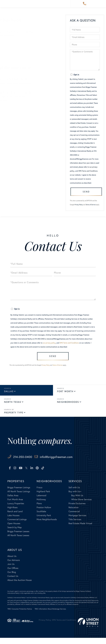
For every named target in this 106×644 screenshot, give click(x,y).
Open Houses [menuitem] (14, 530)
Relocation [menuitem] (73, 514)
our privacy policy (49, 347)
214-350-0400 (85, 4)
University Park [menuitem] (44, 522)
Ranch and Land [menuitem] (15, 518)
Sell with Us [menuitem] (74, 494)
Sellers (11, 41)
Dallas (9, 397)
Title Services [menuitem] (75, 526)
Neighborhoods (68, 408)
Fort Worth (65, 397)
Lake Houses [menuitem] (13, 522)
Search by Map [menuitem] (15, 534)
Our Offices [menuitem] (13, 574)
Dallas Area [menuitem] (13, 502)
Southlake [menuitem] (41, 518)
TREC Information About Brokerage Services (50, 615)
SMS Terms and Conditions (88, 171)
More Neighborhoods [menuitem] (47, 526)
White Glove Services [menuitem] (81, 506)
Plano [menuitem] (39, 510)
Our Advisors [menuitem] (14, 566)
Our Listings (13, 53)
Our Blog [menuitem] (12, 578)
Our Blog (12, 57)
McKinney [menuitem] (41, 506)
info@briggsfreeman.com (69, 463)
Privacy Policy (79, 209)
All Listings (13, 49)
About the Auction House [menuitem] (20, 586)
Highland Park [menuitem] (43, 498)
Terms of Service (91, 209)
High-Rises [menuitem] (12, 514)
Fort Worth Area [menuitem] (15, 506)
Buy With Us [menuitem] (77, 502)
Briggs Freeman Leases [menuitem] (18, 538)
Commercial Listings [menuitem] (17, 526)
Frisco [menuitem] (39, 494)
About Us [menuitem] (12, 562)
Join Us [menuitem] (11, 570)
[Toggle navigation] (102, 4)
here (45, 92)
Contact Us (13, 61)
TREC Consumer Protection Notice (20, 615)
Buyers (11, 45)
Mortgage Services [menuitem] (77, 522)
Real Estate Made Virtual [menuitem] (80, 530)
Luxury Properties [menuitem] (16, 510)
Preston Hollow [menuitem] (44, 514)
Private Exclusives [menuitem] (77, 510)
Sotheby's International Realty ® (17, 604)
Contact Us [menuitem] (13, 582)
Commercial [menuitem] (74, 518)
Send (85, 195)
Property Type (14, 419)
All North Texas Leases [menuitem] (18, 542)
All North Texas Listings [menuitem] (19, 498)
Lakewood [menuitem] (41, 502)
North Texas (13, 408)
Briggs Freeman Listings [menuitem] (19, 494)
